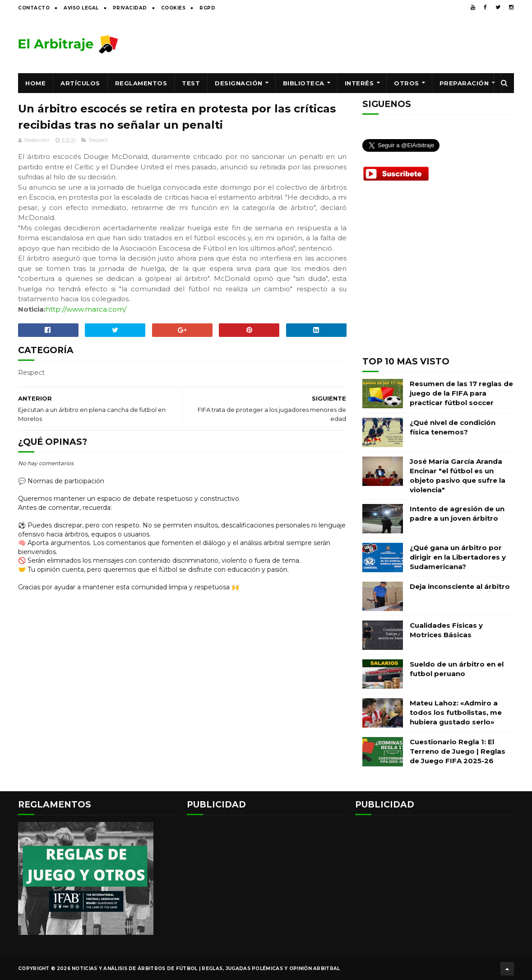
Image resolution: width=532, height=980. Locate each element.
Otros (407, 83)
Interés (359, 83)
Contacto (34, 8)
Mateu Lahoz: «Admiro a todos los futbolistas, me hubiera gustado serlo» (456, 712)
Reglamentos (141, 83)
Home (35, 83)
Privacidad (130, 8)
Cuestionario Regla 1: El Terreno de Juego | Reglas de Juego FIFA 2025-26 (458, 751)
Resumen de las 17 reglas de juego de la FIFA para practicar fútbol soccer (461, 393)
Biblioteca (304, 83)
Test (191, 83)
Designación (239, 83)
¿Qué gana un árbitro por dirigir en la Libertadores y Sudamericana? (458, 557)
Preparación (464, 83)
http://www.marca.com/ (86, 309)
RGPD (207, 8)
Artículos (80, 83)
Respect (98, 140)
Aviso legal (81, 8)
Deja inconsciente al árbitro (460, 586)
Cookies (173, 8)
